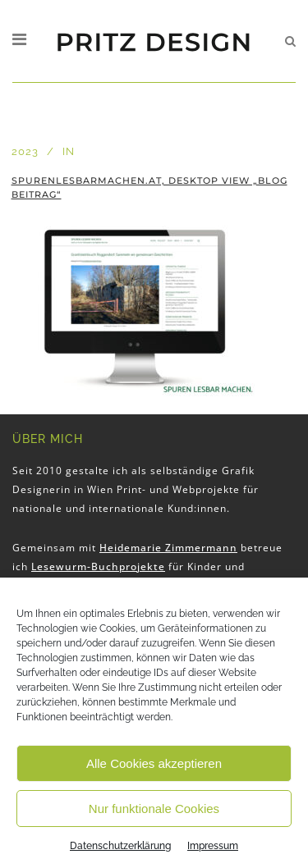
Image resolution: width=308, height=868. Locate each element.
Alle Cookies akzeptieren (154, 763)
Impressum (213, 846)
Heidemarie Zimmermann (168, 548)
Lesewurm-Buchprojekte (98, 566)
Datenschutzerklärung (120, 846)
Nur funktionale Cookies (154, 809)
